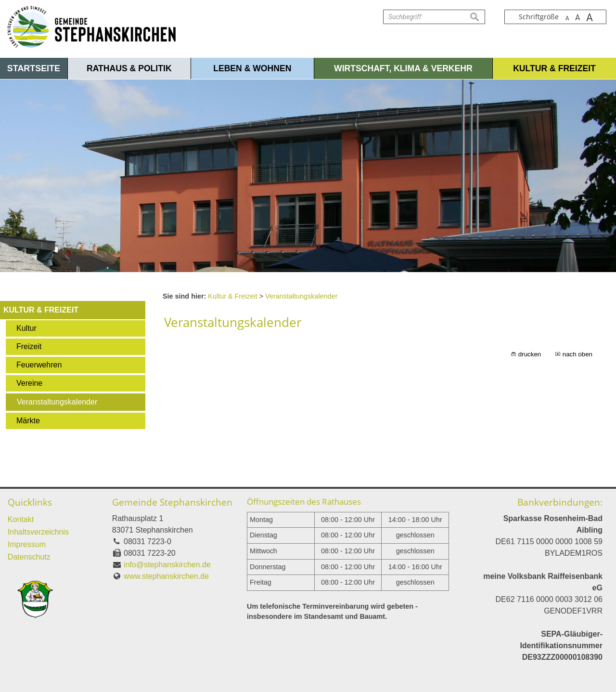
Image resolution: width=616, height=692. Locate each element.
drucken (530, 354)
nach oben (577, 354)
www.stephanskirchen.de (166, 576)
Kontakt (21, 519)
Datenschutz (29, 557)
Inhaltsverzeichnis (38, 532)
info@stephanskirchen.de (167, 565)
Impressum (27, 544)
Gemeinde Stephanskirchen (172, 502)
